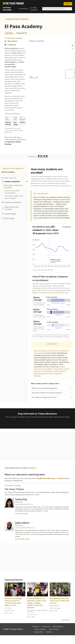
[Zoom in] (73, 46)
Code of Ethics (54, 629)
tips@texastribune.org (46, 478)
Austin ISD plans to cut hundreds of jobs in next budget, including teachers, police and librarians (36, 603)
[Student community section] (15, 182)
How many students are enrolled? (14, 187)
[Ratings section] (15, 218)
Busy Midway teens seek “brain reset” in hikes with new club (60, 601)
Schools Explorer (7, 9)
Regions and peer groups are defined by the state (50, 293)
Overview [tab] (9, 33)
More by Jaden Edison (22, 539)
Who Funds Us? (58, 627)
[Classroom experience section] (15, 202)
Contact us (32, 468)
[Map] (52, 61)
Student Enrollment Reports (45, 270)
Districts (24, 9)
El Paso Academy (34, 9)
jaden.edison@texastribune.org (25, 528)
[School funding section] (15, 214)
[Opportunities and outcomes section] (15, 208)
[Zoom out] (73, 49)
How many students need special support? (14, 197)
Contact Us (46, 627)
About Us (36, 627)
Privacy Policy (39, 632)
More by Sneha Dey (22, 514)
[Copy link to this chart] (66, 227)
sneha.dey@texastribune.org (24, 504)
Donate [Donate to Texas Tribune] (68, 4)
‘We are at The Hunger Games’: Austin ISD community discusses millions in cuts (13, 602)
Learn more (8, 132)
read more (61, 478)
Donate (49, 632)
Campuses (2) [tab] (21, 33)
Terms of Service (40, 629)
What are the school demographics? (12, 192)
